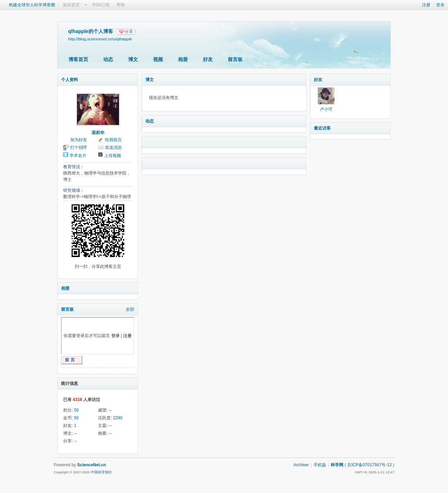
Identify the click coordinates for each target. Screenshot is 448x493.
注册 (426, 5)
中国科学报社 (101, 472)
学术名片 (78, 156)
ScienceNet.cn (92, 465)
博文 (133, 59)
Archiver (301, 465)
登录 (440, 5)
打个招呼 (79, 147)
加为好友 (79, 140)
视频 (158, 59)
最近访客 (322, 128)
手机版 (320, 465)
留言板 (235, 59)
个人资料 (70, 80)
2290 (118, 418)
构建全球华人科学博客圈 (32, 5)
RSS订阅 (101, 5)
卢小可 (326, 109)
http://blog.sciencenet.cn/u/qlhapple (100, 39)
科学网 (337, 465)
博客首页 (78, 59)
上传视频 (113, 156)
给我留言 (113, 140)
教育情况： (74, 167)
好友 (208, 59)
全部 (130, 309)
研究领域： (74, 190)
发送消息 (113, 147)
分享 (129, 32)
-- (110, 410)
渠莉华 (98, 133)
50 (76, 410)
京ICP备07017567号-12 (370, 465)
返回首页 (71, 5)
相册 (183, 59)
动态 (108, 59)
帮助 (121, 5)
